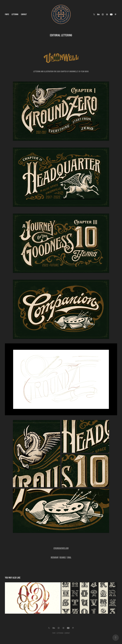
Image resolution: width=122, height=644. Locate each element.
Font (54, 633)
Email (69, 557)
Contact (24, 14)
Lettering (15, 14)
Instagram (54, 557)
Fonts (7, 14)
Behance (63, 557)
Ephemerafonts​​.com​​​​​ (61, 548)
